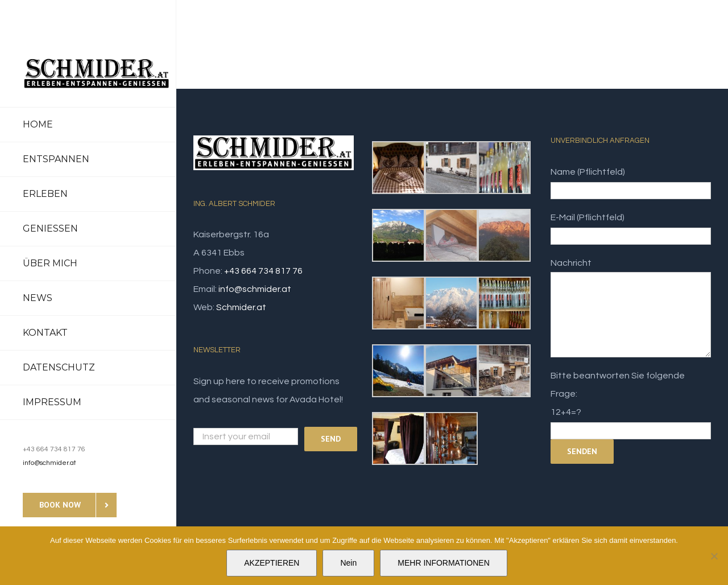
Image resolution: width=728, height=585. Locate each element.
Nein (348, 563)
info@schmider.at (49, 463)
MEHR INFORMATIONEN (444, 563)
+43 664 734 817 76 (263, 271)
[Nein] (714, 556)
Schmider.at (241, 307)
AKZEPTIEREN (272, 563)
